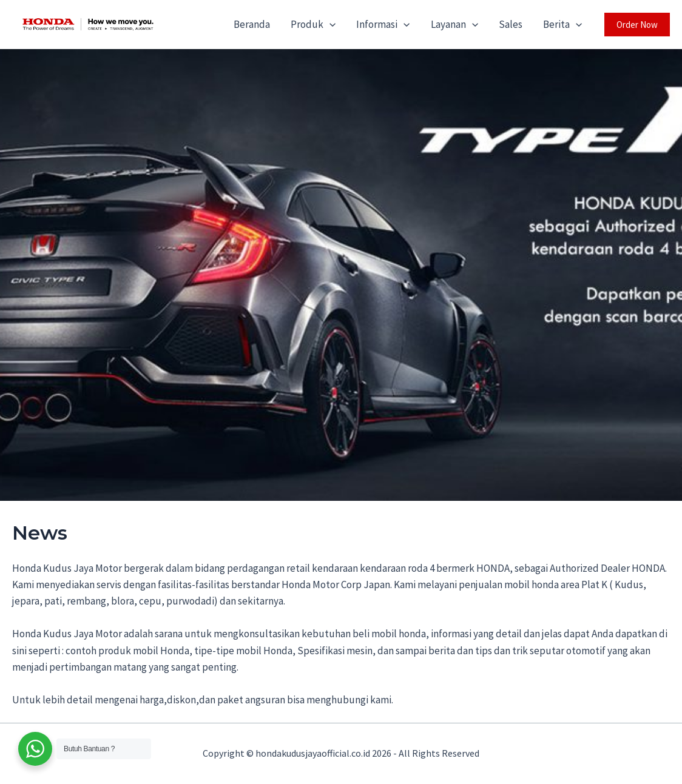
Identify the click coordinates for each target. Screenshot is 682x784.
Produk (313, 24)
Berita (562, 24)
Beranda (252, 24)
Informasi (383, 24)
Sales (511, 24)
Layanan (454, 24)
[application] (329, 24)
